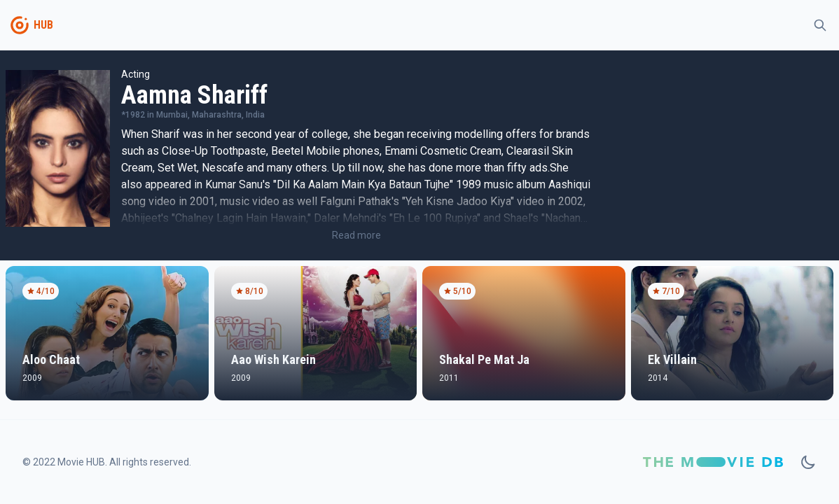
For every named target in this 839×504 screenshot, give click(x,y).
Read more (356, 235)
